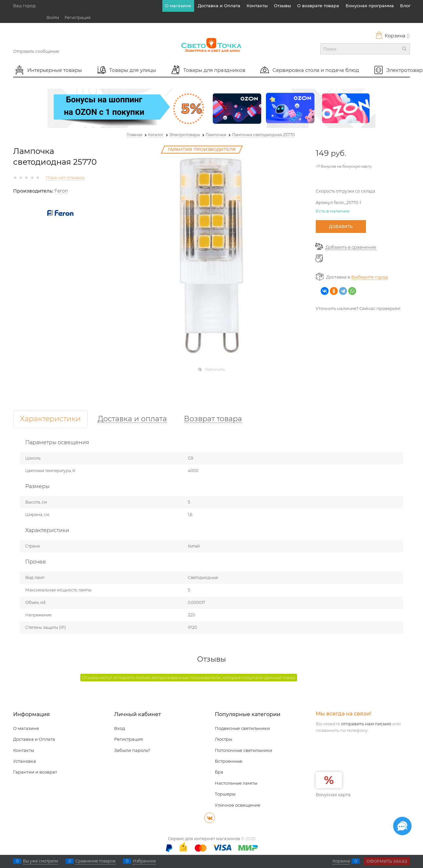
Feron (61, 191)
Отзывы (282, 6)
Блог (405, 6)
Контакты (257, 6)
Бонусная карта (333, 795)
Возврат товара (213, 419)
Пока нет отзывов (65, 177)
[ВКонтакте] (210, 818)
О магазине (178, 6)
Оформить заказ (387, 861)
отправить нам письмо (366, 724)
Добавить (341, 227)
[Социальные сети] (402, 826)
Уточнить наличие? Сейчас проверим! (358, 308)
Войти (53, 18)
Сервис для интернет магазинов (204, 838)
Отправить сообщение (36, 51)
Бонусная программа (370, 6)
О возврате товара (318, 6)
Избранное (144, 861)
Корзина (393, 36)
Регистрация (78, 18)
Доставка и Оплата (219, 6)
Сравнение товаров (95, 861)
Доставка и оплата (132, 419)
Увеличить (215, 369)
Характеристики (50, 419)
